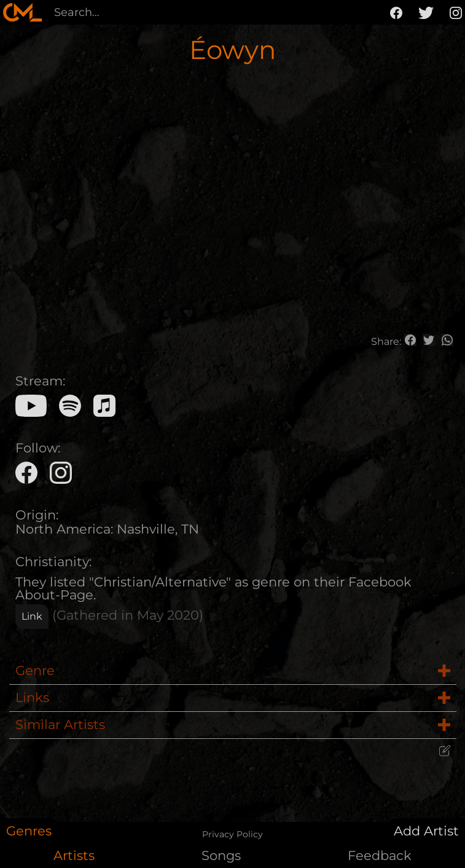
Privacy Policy (233, 834)
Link (32, 616)
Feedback (380, 855)
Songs (221, 855)
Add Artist (426, 831)
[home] (22, 12)
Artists (74, 855)
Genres (29, 831)
